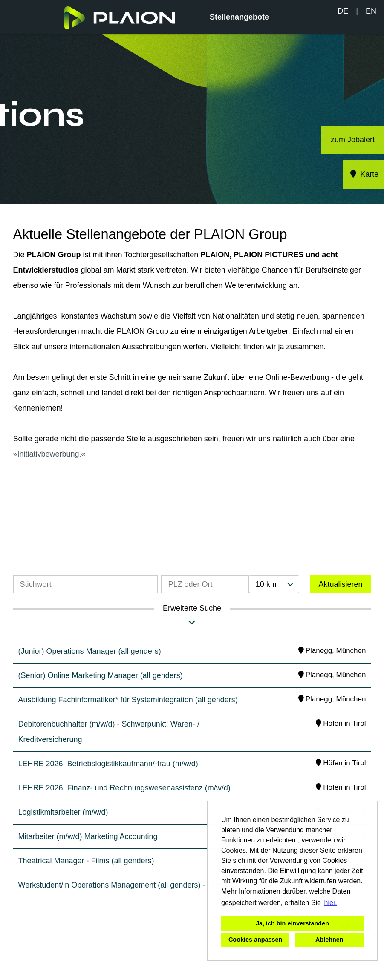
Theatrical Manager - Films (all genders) (86, 861)
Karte (364, 174)
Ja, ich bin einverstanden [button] (292, 923)
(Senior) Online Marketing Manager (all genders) (101, 675)
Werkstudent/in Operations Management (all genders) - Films (122, 885)
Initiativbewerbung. (49, 454)
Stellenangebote (239, 17)
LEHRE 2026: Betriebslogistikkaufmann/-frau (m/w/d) (108, 764)
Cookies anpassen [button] (255, 940)
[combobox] (274, 584)
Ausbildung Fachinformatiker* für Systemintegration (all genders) (128, 700)
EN (371, 11)
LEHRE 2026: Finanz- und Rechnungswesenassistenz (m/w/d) (124, 788)
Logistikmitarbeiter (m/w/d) (63, 812)
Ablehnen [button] (329, 940)
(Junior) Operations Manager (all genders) (90, 651)
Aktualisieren (340, 584)
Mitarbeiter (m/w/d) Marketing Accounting (88, 836)
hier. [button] (331, 903)
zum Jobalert (353, 140)
